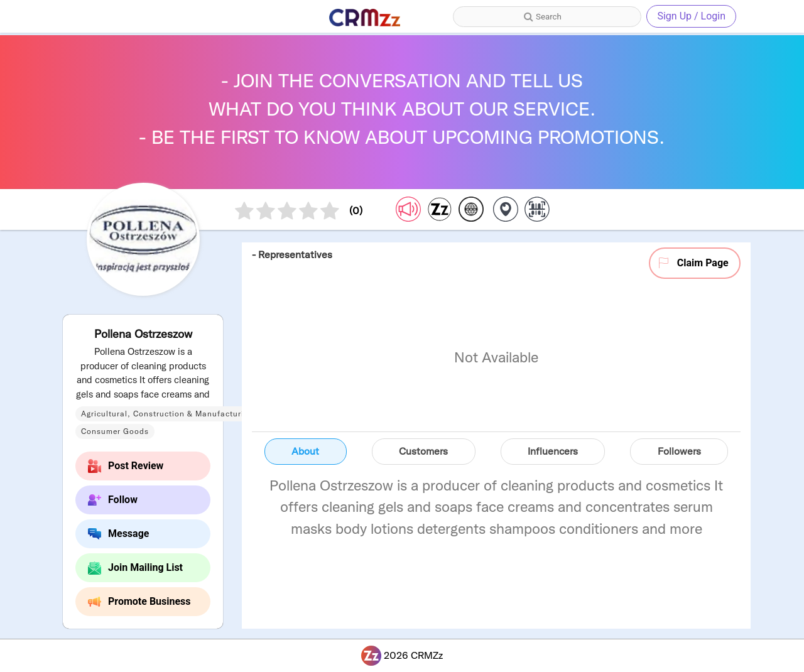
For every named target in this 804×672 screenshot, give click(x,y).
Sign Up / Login (691, 16)
